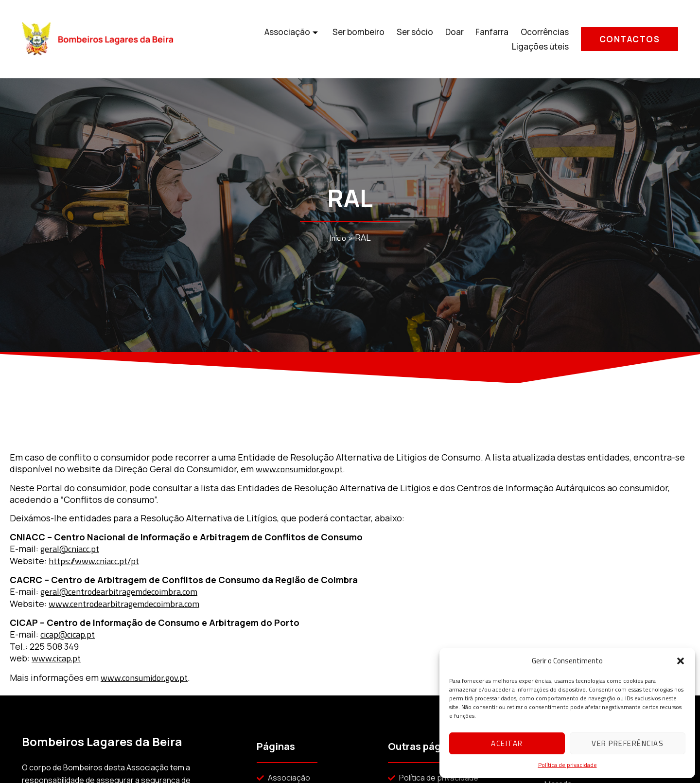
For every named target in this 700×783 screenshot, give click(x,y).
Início (338, 239)
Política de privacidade (568, 765)
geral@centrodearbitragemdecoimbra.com (119, 592)
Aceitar (507, 743)
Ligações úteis (541, 39)
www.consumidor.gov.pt (299, 469)
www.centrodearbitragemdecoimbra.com (124, 604)
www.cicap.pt (56, 658)
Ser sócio (348, 39)
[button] (681, 661)
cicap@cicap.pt (68, 634)
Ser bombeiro (292, 39)
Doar (387, 39)
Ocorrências (477, 39)
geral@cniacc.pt (70, 549)
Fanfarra (424, 39)
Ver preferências (628, 743)
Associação (226, 39)
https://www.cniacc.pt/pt (94, 561)
